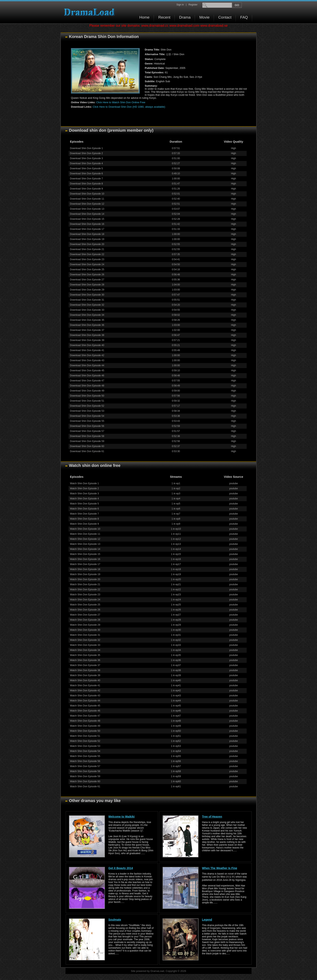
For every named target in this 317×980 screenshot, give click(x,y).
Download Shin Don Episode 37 (87, 330)
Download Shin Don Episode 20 (87, 244)
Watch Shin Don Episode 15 (85, 554)
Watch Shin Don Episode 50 (85, 731)
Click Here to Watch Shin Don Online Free (121, 102)
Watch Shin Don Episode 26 (85, 610)
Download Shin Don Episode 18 (87, 234)
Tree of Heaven (212, 817)
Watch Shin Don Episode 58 (85, 771)
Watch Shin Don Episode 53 (85, 746)
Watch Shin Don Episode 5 (84, 504)
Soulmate (115, 920)
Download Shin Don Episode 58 (87, 436)
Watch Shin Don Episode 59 (85, 776)
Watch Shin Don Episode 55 (85, 756)
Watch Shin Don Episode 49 (85, 726)
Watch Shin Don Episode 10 (85, 529)
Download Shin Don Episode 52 (87, 406)
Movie (204, 17)
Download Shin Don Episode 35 (87, 320)
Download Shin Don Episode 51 (87, 401)
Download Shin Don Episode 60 (87, 446)
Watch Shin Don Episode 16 (85, 559)
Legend (207, 920)
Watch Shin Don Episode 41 (85, 685)
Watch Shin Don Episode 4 (84, 499)
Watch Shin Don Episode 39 (85, 675)
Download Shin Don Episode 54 (87, 416)
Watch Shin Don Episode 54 (85, 751)
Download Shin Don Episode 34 (87, 315)
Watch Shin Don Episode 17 (85, 564)
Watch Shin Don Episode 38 (85, 670)
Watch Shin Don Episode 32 (85, 640)
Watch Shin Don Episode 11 (85, 534)
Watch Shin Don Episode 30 (85, 630)
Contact (225, 17)
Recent (164, 17)
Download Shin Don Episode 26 (87, 275)
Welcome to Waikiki (122, 817)
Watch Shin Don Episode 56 (85, 761)
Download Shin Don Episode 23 (87, 259)
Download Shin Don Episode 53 (87, 411)
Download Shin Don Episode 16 (87, 224)
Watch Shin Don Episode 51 (85, 736)
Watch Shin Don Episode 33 (85, 645)
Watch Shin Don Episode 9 (84, 524)
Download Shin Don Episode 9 (86, 189)
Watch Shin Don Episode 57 (85, 766)
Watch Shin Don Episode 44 (85, 701)
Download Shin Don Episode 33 (87, 310)
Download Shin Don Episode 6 (86, 174)
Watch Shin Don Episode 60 (85, 781)
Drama (185, 17)
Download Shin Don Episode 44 (87, 365)
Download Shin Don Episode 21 (87, 249)
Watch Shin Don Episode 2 (84, 488)
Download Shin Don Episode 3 (86, 158)
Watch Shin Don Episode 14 (85, 549)
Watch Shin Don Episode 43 (85, 696)
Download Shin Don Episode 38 (87, 335)
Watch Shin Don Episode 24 (85, 600)
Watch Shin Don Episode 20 (85, 579)
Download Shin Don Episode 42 (87, 355)
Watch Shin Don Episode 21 (85, 584)
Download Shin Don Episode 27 (87, 280)
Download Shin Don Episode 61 (87, 451)
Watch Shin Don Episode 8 (84, 519)
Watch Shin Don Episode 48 (85, 721)
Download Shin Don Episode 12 (87, 204)
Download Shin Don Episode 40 (87, 345)
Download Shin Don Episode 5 (86, 168)
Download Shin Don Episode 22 (87, 254)
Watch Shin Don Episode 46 (85, 711)
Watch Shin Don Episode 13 (85, 544)
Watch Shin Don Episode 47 (85, 716)
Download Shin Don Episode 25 (87, 269)
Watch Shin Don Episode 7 (84, 514)
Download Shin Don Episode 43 (87, 360)
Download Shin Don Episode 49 (87, 391)
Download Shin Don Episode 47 (87, 381)
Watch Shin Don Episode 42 (85, 691)
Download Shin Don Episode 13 (87, 209)
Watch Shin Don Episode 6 (84, 509)
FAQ (244, 17)
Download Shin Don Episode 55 (87, 421)
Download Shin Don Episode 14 (87, 214)
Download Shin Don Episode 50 (87, 396)
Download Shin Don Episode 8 (86, 184)
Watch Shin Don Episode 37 (85, 665)
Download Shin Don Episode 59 (87, 441)
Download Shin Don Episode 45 (87, 371)
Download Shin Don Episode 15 (87, 219)
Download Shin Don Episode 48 (87, 386)
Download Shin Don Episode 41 (87, 350)
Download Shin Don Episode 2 (86, 153)
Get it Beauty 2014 (121, 868)
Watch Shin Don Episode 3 (84, 494)
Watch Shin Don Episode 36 (85, 660)
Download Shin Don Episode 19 (87, 239)
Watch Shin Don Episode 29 (85, 625)
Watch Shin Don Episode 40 (85, 680)
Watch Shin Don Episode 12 (85, 539)
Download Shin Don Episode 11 (87, 199)
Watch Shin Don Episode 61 (85, 786)
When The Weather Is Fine (220, 868)
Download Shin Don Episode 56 (87, 426)
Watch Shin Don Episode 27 (85, 615)
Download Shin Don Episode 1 (86, 148)
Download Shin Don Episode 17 (87, 229)
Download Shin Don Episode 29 (87, 290)
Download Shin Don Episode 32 (87, 305)
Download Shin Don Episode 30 (87, 295)
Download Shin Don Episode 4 (86, 163)
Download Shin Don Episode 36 (87, 325)
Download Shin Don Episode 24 (87, 264)
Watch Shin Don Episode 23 (85, 595)
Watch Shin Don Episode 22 (85, 589)
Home (144, 17)
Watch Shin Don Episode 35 (85, 655)
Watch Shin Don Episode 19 (85, 574)
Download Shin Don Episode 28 (87, 285)
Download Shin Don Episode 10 (87, 194)
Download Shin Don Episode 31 (87, 300)
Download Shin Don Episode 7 (86, 179)
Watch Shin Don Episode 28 (85, 620)
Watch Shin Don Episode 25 (85, 605)
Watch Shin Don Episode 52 (85, 741)
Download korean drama (90, 12)
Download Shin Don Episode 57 (87, 431)
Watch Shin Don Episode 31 (85, 635)
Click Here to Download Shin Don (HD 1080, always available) (129, 107)
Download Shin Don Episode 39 (87, 340)
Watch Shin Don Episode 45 (85, 706)
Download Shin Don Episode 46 (87, 376)
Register (193, 5)
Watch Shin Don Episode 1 (84, 483)
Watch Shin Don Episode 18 (85, 569)
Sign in (180, 5)
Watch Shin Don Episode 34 (85, 650)
